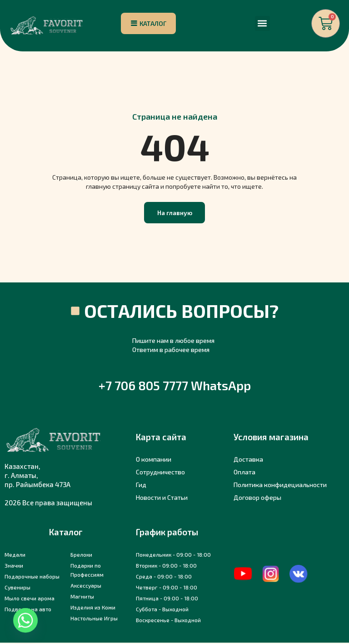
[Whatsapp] (25, 620)
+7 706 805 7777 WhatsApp (175, 387)
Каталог (66, 533)
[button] (262, 24)
